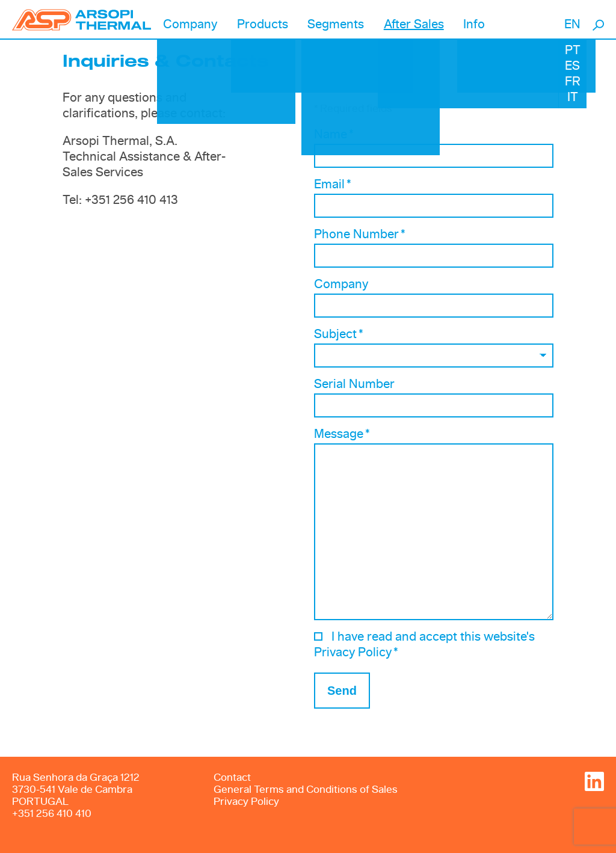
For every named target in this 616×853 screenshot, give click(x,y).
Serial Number (354, 384)
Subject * (339, 334)
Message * (342, 434)
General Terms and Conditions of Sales (306, 790)
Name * (334, 135)
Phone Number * (360, 235)
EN (572, 25)
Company (341, 285)
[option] (434, 91)
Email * (333, 185)
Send (342, 691)
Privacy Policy (246, 802)
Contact (232, 778)
